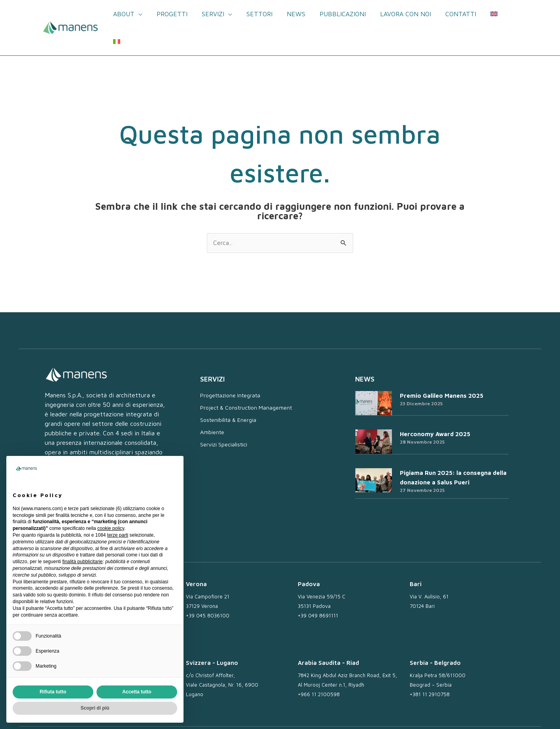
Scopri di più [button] (95, 708)
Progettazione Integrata (230, 367)
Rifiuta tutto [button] (53, 692)
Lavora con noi (402, 14)
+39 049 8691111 (318, 588)
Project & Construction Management (246, 380)
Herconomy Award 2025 (435, 406)
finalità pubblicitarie (82, 562)
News (296, 14)
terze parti (118, 535)
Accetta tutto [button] (137, 692)
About (130, 14)
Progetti (177, 14)
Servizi (216, 14)
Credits (502, 714)
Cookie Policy (422, 714)
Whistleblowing (466, 714)
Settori (261, 14)
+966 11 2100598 (319, 667)
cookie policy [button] (111, 528)
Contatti (456, 14)
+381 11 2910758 (430, 667)
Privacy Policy (380, 714)
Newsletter (296, 714)
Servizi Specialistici (224, 417)
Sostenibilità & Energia (228, 392)
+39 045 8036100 (208, 588)
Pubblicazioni (341, 14)
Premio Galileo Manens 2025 (442, 368)
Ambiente (212, 404)
